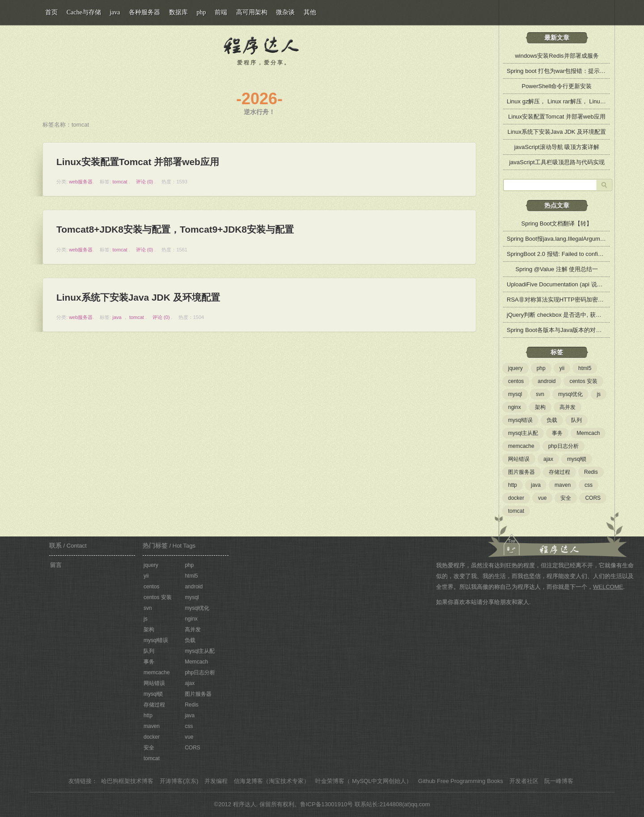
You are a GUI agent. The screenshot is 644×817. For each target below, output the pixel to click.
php (541, 368)
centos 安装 (583, 381)
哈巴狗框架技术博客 (127, 781)
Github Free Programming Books (461, 781)
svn (540, 394)
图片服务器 (521, 472)
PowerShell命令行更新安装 (557, 86)
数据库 (178, 12)
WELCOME (608, 587)
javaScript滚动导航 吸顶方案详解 (557, 147)
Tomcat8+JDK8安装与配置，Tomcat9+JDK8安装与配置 (176, 229)
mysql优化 (570, 394)
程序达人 (262, 43)
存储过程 (559, 472)
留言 (56, 565)
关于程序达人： (554, 536)
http (513, 485)
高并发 (568, 407)
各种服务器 (144, 12)
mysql (515, 394)
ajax (548, 459)
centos (516, 381)
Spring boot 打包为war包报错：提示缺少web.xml (570, 71)
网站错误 (519, 459)
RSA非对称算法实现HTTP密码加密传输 (558, 300)
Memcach (588, 433)
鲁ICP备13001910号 (327, 804)
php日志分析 (563, 446)
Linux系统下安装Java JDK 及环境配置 (138, 297)
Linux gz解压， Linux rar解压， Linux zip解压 (565, 101)
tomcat (120, 182)
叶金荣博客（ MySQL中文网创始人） (364, 781)
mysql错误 (520, 420)
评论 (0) (145, 182)
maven (563, 485)
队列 (576, 420)
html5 (585, 368)
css (589, 485)
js (599, 394)
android (547, 381)
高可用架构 (252, 12)
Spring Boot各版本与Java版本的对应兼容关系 (566, 330)
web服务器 (81, 182)
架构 (540, 407)
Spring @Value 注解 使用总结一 (557, 269)
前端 (221, 12)
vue (542, 498)
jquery (515, 368)
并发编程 (216, 781)
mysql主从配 (523, 433)
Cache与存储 (84, 12)
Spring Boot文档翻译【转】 (557, 223)
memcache (521, 446)
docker (516, 498)
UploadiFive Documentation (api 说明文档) (561, 284)
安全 (566, 498)
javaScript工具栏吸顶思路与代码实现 (557, 162)
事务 (557, 433)
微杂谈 (285, 12)
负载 (552, 420)
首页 (51, 12)
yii (562, 368)
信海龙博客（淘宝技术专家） (272, 781)
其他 (310, 12)
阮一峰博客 (559, 781)
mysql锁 (577, 459)
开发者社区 (524, 781)
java (117, 317)
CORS (593, 498)
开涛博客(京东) (179, 781)
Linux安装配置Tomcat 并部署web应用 (138, 162)
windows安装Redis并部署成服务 (557, 56)
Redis (591, 472)
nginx (515, 407)
